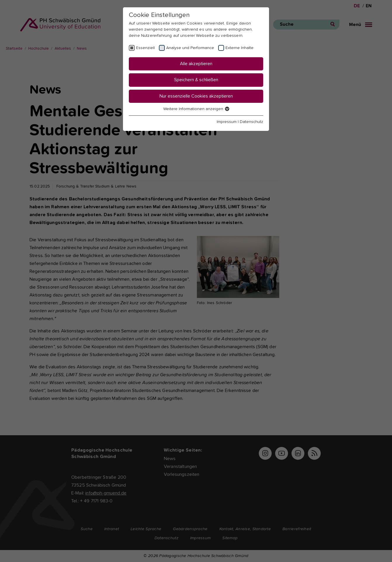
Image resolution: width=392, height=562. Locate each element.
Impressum (227, 122)
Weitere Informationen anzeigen (196, 109)
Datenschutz (251, 122)
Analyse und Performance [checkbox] (190, 48)
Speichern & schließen (196, 80)
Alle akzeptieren (196, 64)
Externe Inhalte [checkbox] (240, 48)
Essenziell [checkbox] (145, 48)
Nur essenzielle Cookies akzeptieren (196, 96)
